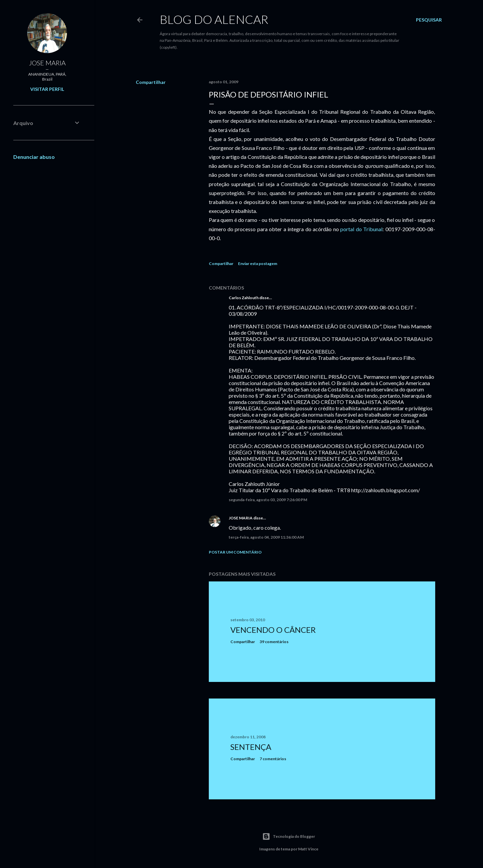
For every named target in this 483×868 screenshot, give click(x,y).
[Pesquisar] (429, 20)
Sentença (251, 747)
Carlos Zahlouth (244, 298)
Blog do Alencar (214, 19)
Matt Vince (308, 849)
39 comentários (274, 642)
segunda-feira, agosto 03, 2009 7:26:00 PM (268, 500)
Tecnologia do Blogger (289, 836)
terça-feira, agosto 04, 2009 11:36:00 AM (266, 537)
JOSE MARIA (241, 518)
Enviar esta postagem (258, 264)
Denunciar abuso (34, 157)
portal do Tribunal (361, 229)
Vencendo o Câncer (273, 630)
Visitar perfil (47, 89)
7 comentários (273, 759)
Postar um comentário (235, 552)
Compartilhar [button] (151, 82)
